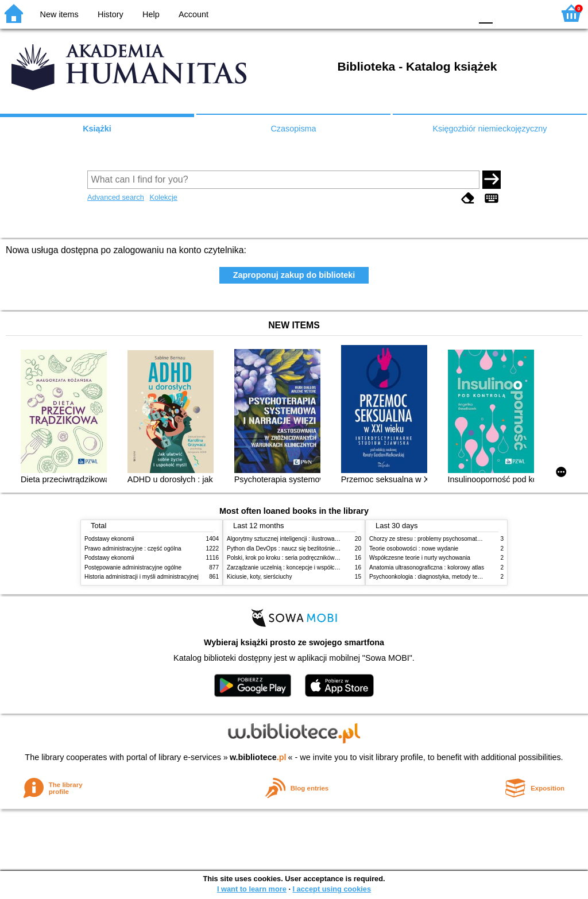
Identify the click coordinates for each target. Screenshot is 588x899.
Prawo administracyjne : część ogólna (133, 549)
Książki (97, 129)
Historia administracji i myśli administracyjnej (142, 577)
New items (59, 14)
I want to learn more (252, 889)
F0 (486, 13)
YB (436, 13)
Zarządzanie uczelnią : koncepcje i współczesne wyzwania (302, 567)
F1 (506, 13)
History (111, 14)
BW (413, 13)
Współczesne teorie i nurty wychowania (420, 558)
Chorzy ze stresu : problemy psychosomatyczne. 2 (434, 539)
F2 (532, 13)
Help (151, 14)
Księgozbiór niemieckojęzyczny (490, 129)
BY (459, 13)
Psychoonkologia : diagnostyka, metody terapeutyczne (439, 577)
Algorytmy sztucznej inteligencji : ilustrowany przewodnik (299, 539)
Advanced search (116, 197)
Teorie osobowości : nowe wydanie (414, 549)
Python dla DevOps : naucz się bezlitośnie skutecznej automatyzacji (314, 549)
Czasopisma (293, 129)
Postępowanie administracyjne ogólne (133, 567)
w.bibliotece (258, 757)
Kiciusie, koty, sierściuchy (260, 577)
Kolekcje (163, 197)
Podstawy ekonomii (109, 539)
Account (194, 14)
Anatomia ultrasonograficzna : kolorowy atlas (427, 567)
